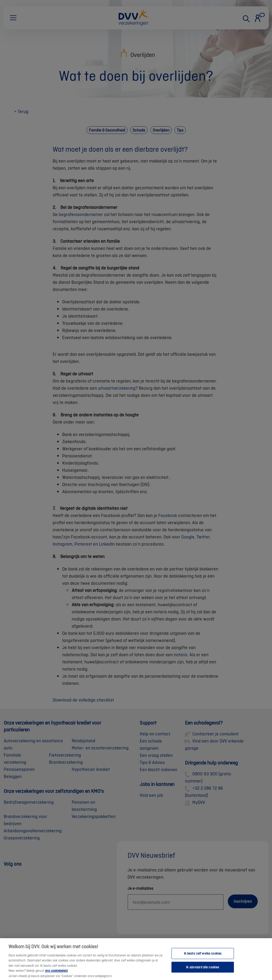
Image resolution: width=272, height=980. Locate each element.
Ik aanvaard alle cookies (203, 971)
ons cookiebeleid (56, 974)
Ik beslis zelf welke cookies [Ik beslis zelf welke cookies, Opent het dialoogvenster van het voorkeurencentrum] (203, 957)
